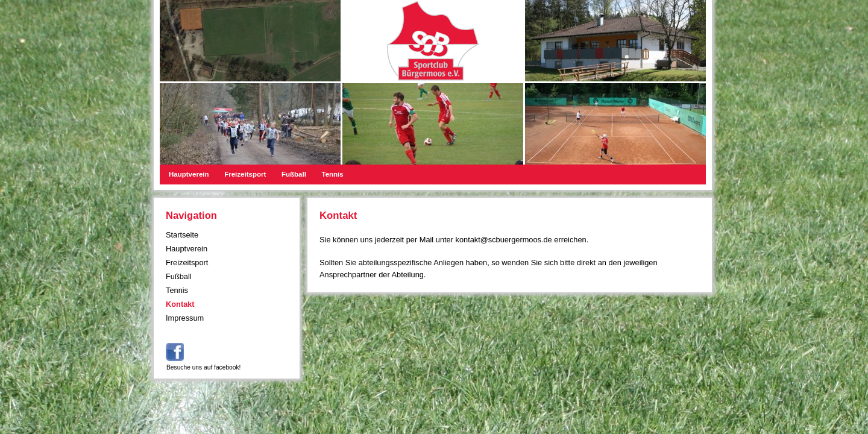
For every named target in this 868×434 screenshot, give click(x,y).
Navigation (191, 215)
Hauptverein (189, 174)
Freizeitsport (245, 174)
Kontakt (180, 304)
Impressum (185, 318)
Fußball (294, 174)
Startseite (182, 235)
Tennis (332, 174)
